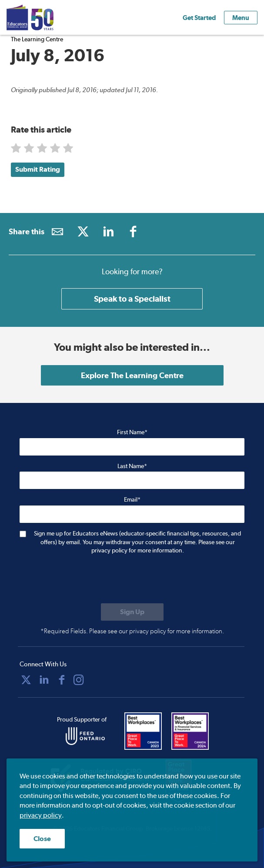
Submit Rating (38, 169)
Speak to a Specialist (132, 299)
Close (42, 839)
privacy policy (41, 815)
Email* (132, 499)
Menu (241, 18)
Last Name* (132, 466)
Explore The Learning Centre (132, 375)
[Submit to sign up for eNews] (132, 612)
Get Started (199, 18)
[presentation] (86, 580)
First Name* (132, 432)
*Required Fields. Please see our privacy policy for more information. (132, 631)
